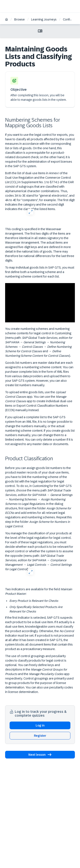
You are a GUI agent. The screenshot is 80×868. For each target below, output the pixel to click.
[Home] (7, 20)
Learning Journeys (44, 19)
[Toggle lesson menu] (40, 31)
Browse (20, 19)
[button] (40, 755)
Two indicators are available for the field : (39, 591)
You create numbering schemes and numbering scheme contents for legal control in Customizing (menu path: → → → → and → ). (39, 342)
